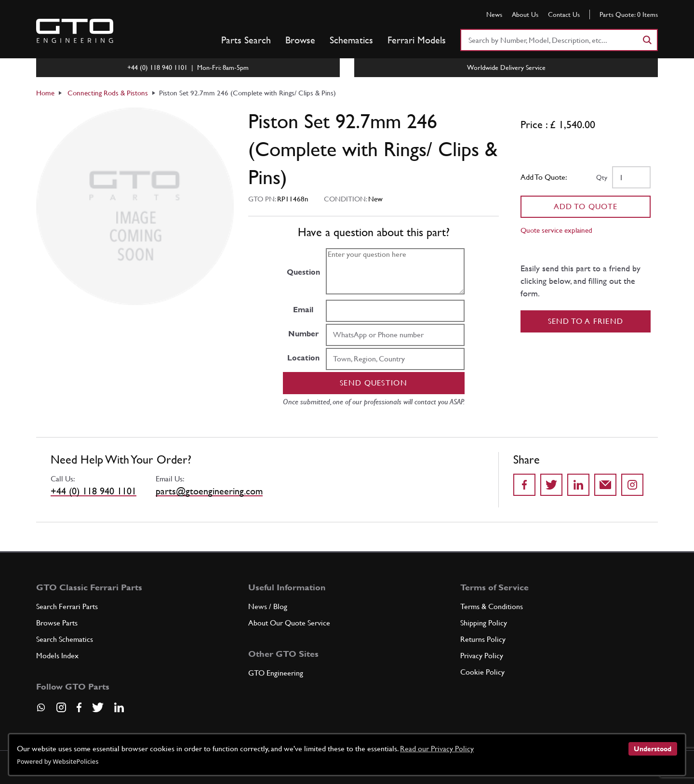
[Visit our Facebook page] (79, 707)
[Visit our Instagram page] (61, 707)
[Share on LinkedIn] (578, 485)
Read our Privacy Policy (437, 749)
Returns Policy (483, 639)
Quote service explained (556, 230)
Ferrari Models (417, 40)
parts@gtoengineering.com (209, 491)
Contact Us (564, 14)
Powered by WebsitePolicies (58, 761)
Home (45, 93)
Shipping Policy (484, 623)
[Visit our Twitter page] (98, 707)
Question (303, 272)
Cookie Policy (482, 672)
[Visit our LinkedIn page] (119, 707)
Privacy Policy (482, 656)
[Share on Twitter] (551, 485)
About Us (525, 14)
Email (303, 310)
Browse (300, 40)
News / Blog (268, 606)
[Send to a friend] (605, 485)
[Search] (647, 40)
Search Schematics (65, 639)
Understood (653, 749)
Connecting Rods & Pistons (108, 93)
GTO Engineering (276, 673)
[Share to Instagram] (632, 485)
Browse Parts (57, 623)
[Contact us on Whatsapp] (41, 711)
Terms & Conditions (492, 606)
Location (303, 358)
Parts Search (246, 40)
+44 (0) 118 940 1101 (93, 491)
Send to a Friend (586, 321)
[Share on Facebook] (524, 485)
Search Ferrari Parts (67, 606)
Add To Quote (586, 206)
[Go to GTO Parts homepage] (75, 31)
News (494, 14)
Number (303, 334)
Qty (602, 177)
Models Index (57, 656)
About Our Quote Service (289, 623)
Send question (374, 383)
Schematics (351, 40)
